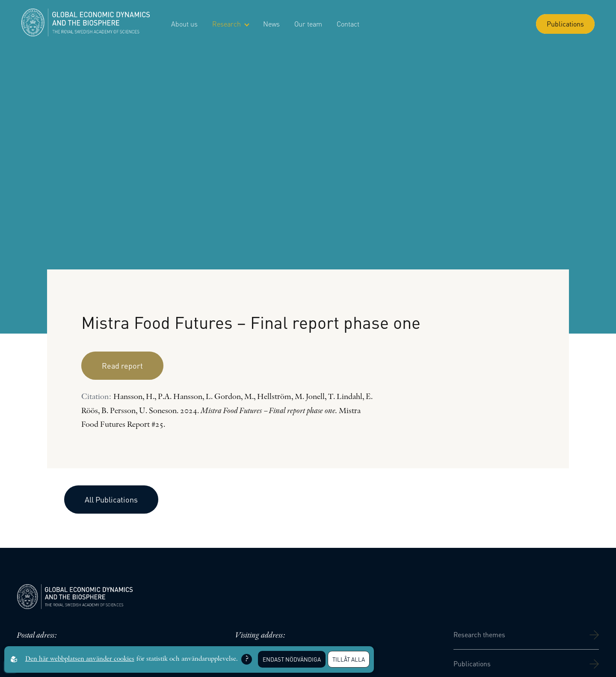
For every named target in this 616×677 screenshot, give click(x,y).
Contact (348, 24)
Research (230, 24)
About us (184, 24)
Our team (308, 24)
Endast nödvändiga (292, 659)
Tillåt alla (349, 659)
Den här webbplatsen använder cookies (80, 659)
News (271, 24)
